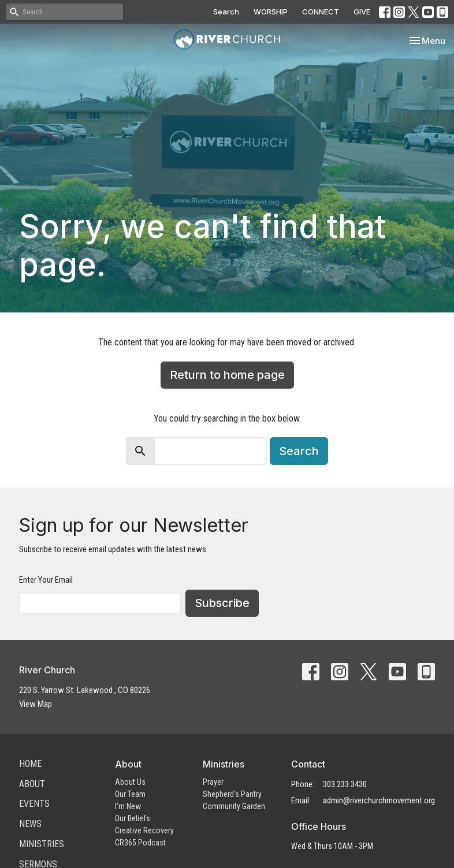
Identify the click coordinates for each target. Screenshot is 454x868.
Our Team (130, 794)
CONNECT (321, 12)
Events (34, 804)
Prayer (213, 782)
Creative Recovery (144, 830)
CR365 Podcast (140, 843)
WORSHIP (271, 12)
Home (30, 764)
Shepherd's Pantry (232, 794)
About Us (130, 782)
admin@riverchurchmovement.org (379, 800)
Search (226, 12)
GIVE (362, 12)
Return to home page (227, 375)
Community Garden (234, 806)
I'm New (128, 806)
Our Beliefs (133, 818)
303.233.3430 (345, 784)
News (30, 824)
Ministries (42, 844)
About (32, 784)
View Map (36, 704)
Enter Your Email (46, 580)
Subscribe (222, 603)
